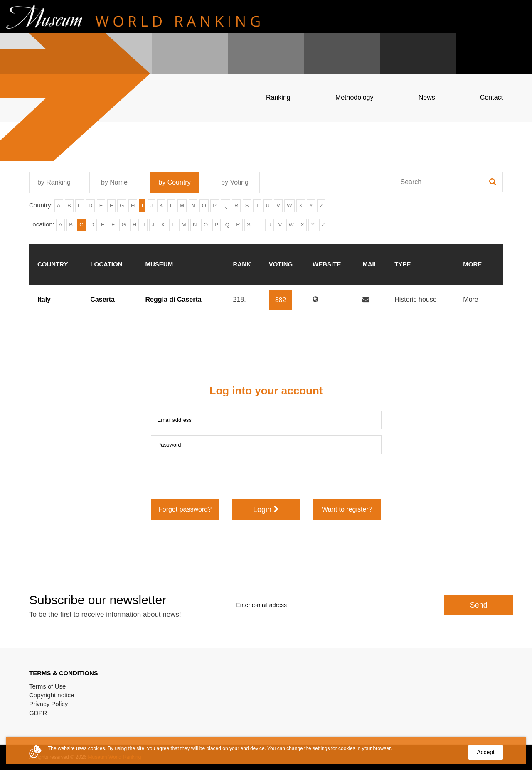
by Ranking (54, 182)
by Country (174, 182)
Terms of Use (47, 686)
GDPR (38, 713)
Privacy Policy (48, 704)
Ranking (278, 97)
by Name (114, 182)
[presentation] (214, 477)
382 (281, 300)
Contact (491, 97)
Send (479, 605)
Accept (486, 752)
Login (266, 509)
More (470, 299)
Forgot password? (185, 509)
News (427, 97)
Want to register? (347, 509)
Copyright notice (52, 695)
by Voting (235, 182)
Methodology (355, 97)
